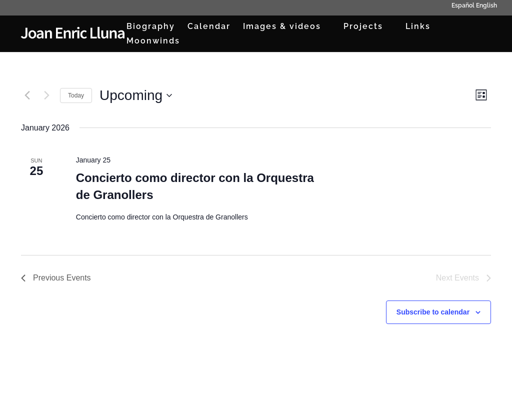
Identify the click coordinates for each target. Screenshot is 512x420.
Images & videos (282, 27)
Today (76, 95)
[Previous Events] (27, 95)
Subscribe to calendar (433, 312)
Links (418, 27)
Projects (363, 27)
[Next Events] (46, 95)
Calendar (209, 27)
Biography (151, 27)
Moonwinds (153, 41)
